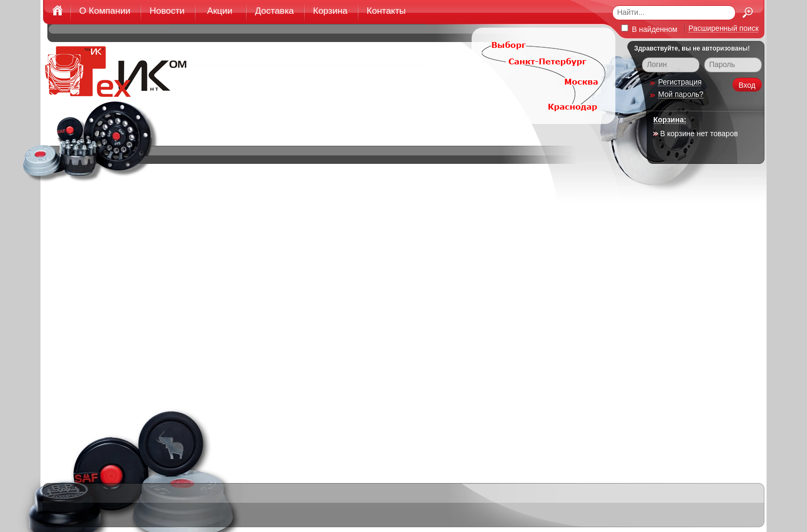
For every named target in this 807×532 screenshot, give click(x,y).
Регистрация (680, 82)
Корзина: (670, 120)
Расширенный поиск (723, 28)
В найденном (649, 29)
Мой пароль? (681, 94)
